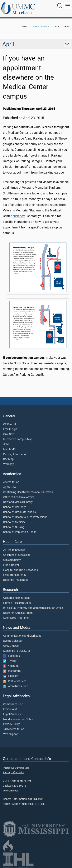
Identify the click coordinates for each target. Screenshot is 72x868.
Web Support (11, 734)
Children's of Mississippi (17, 555)
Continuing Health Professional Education (28, 492)
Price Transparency (15, 575)
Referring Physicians (15, 580)
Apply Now (10, 487)
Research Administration (18, 613)
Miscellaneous (25, 13)
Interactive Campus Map (18, 439)
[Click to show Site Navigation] (68, 6)
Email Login (10, 429)
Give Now (9, 434)
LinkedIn (11, 676)
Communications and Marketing (22, 636)
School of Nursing (14, 527)
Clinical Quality (12, 560)
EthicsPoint (10, 709)
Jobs (6, 444)
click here (19, 216)
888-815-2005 (38, 804)
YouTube (11, 666)
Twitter (10, 661)
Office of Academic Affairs (19, 497)
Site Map (8, 459)
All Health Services (14, 550)
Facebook (12, 656)
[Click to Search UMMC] (60, 6)
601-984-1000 (36, 799)
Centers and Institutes (16, 598)
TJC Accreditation (14, 729)
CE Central (10, 424)
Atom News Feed (16, 686)
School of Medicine (14, 522)
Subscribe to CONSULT (17, 651)
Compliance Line (13, 704)
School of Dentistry (14, 507)
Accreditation (11, 482)
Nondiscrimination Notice (18, 719)
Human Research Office (17, 603)
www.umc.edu (11, 791)
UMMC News (11, 646)
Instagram (12, 671)
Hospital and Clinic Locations (21, 570)
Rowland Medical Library (18, 502)
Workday (9, 464)
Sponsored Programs (16, 618)
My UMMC (9, 449)
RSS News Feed (15, 681)
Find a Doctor (11, 565)
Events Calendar (13, 641)
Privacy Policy (12, 724)
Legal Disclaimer (13, 714)
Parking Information (15, 454)
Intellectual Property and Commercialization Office (33, 608)
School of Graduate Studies (19, 512)
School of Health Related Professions (25, 517)
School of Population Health (20, 532)
